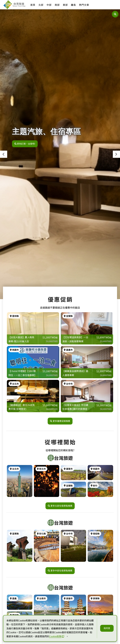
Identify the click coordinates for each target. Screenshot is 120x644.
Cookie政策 (57, 636)
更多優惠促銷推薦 (60, 421)
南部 (57, 5)
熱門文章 (84, 5)
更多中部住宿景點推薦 (60, 570)
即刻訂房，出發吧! (25, 144)
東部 (65, 5)
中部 (49, 5)
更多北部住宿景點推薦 (60, 506)
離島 (73, 5)
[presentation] (4, 154)
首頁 (33, 5)
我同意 (107, 628)
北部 (41, 5)
